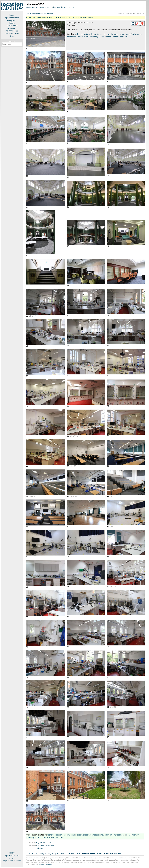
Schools (40, 848)
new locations (12, 26)
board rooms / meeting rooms (91, 37)
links (12, 36)
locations (30, 7)
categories (12, 20)
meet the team (12, 31)
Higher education (44, 842)
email (99, 853)
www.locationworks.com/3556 (131, 13)
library (12, 23)
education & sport (44, 7)
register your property (12, 860)
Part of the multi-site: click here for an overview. (60, 17)
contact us (12, 28)
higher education (61, 7)
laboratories (97, 34)
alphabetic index (12, 18)
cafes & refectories (115, 37)
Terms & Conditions (45, 864)
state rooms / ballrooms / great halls (108, 835)
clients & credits (12, 33)
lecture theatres (111, 34)
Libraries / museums (45, 846)
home (12, 15)
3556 (72, 7)
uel (126, 37)
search (12, 858)
